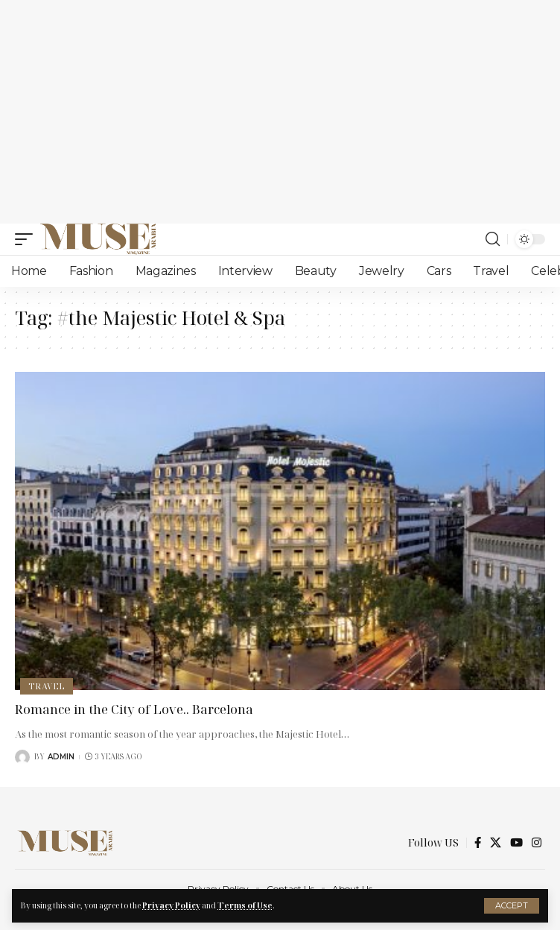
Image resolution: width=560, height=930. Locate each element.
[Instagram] (537, 843)
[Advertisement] (280, 112)
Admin (61, 757)
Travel (47, 686)
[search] (493, 239)
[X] (496, 843)
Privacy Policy (171, 905)
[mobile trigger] (28, 239)
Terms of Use (245, 905)
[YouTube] (516, 843)
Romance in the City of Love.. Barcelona (134, 709)
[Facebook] (478, 843)
